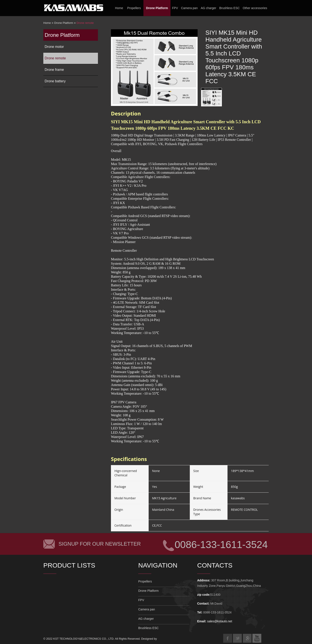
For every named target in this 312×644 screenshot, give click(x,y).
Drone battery (55, 81)
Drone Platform (157, 8)
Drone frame (54, 70)
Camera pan (189, 8)
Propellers (134, 8)
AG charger (208, 8)
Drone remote (85, 23)
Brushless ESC (229, 8)
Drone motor (54, 47)
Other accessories (255, 8)
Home (119, 8)
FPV (175, 8)
